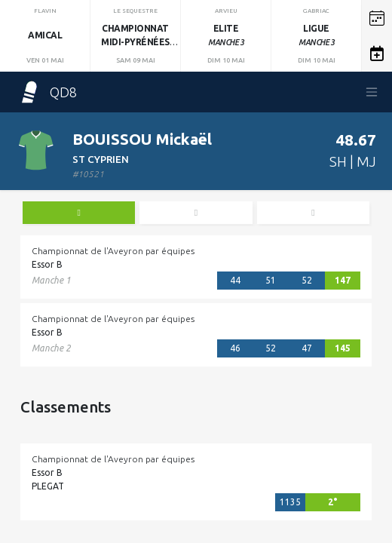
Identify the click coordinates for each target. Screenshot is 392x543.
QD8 (47, 92)
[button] (377, 18)
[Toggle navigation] (372, 92)
